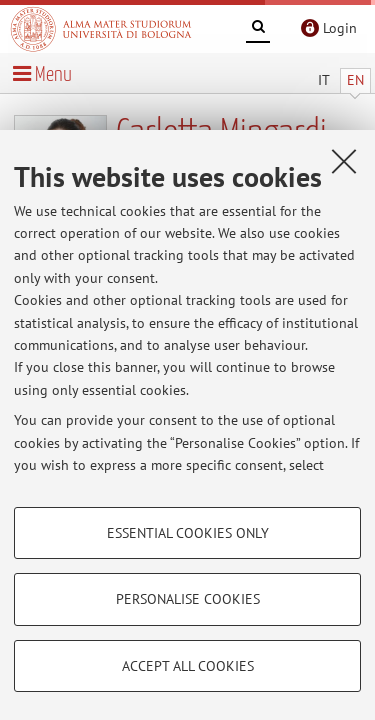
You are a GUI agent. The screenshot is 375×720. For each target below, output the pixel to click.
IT (324, 80)
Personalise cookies (188, 599)
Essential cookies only (188, 533)
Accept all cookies (188, 666)
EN (355, 80)
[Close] (344, 161)
